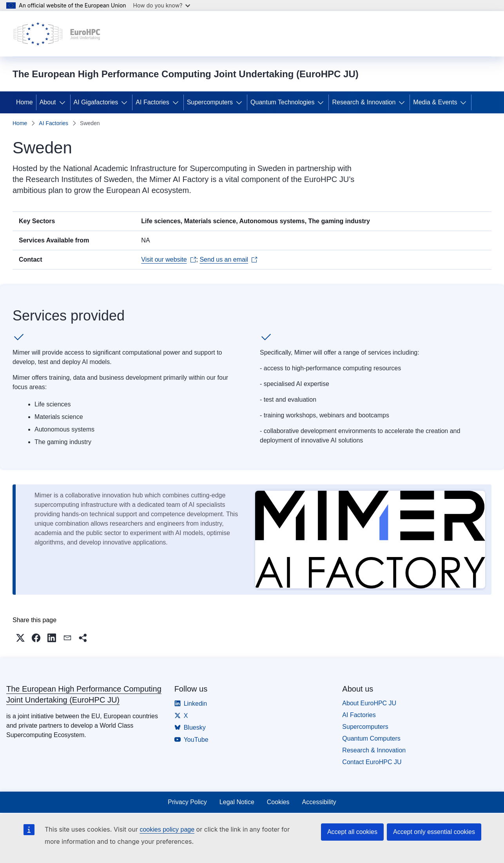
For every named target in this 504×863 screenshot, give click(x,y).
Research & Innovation (364, 102)
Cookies (278, 802)
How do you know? (162, 5)
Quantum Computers (371, 738)
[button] (20, 638)
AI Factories (152, 102)
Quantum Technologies (282, 102)
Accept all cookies (352, 832)
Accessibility (319, 802)
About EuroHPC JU (369, 703)
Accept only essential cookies (434, 832)
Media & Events (435, 102)
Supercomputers (210, 102)
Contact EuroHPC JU (372, 762)
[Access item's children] (64, 102)
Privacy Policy (187, 802)
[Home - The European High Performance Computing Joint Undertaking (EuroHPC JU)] (57, 34)
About (48, 102)
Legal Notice (237, 802)
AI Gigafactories (96, 102)
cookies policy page (167, 829)
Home (24, 102)
